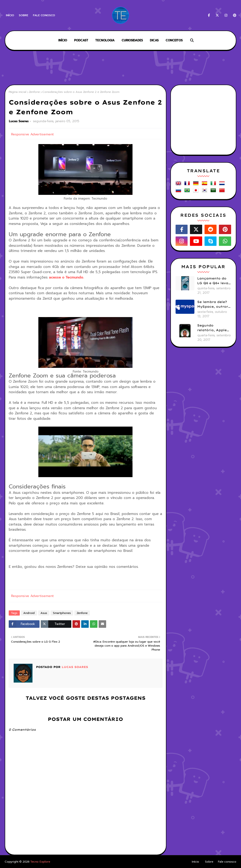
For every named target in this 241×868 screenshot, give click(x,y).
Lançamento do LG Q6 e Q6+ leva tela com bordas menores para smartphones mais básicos (213, 281)
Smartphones (62, 613)
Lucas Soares (19, 121)
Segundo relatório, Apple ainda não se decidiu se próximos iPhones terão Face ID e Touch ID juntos (214, 328)
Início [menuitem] (63, 40)
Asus (44, 613)
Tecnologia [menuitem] (105, 40)
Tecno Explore (40, 862)
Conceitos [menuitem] (174, 40)
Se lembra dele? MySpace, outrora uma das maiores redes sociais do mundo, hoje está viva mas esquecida (214, 304)
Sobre (24, 15)
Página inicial (18, 92)
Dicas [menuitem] (154, 40)
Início (10, 15)
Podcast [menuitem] (81, 40)
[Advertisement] (120, 68)
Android (29, 613)
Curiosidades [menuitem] (132, 40)
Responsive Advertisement (32, 134)
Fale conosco (44, 15)
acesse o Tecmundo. (66, 277)
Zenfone (34, 92)
